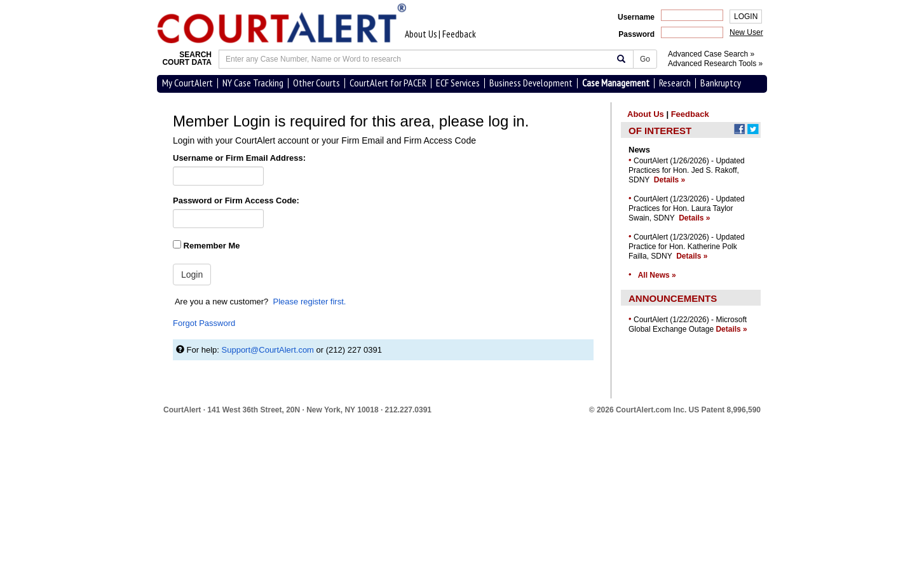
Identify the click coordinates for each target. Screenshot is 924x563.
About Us (421, 34)
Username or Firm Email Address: (239, 158)
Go (645, 59)
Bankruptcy (721, 83)
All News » (657, 275)
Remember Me (206, 245)
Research (675, 83)
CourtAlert (182, 410)
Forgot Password (204, 323)
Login (192, 275)
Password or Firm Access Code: (236, 200)
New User (746, 32)
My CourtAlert (187, 83)
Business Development (531, 83)
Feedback (459, 34)
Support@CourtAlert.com (268, 350)
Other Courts (316, 83)
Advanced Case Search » (711, 54)
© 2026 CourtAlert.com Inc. (675, 410)
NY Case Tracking (253, 83)
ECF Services (458, 83)
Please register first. (310, 302)
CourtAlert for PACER (388, 83)
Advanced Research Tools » (715, 64)
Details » (669, 180)
